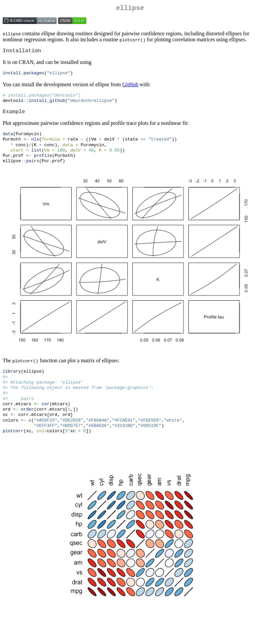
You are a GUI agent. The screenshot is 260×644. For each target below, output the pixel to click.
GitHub (130, 87)
